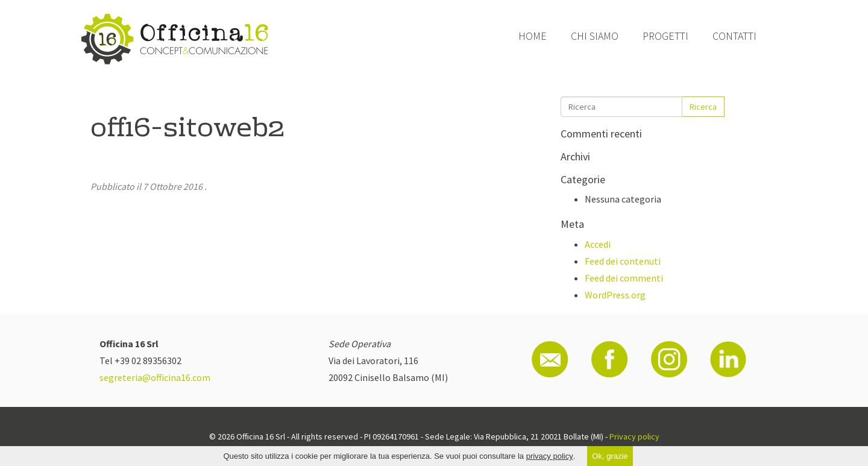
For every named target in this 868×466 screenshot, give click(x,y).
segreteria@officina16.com (155, 377)
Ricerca (703, 107)
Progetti (665, 36)
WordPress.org (615, 295)
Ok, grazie (610, 456)
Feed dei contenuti (623, 261)
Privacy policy (634, 436)
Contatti (734, 36)
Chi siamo (595, 36)
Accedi (598, 244)
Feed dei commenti (624, 278)
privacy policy (550, 456)
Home (533, 36)
